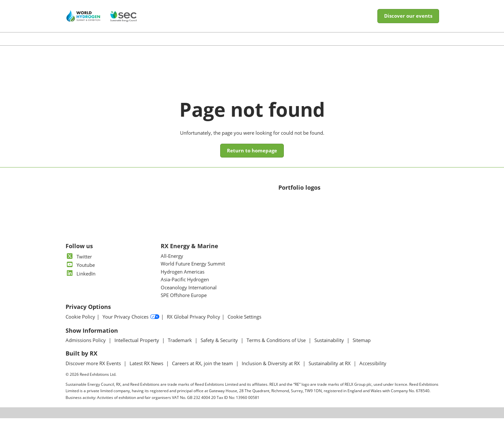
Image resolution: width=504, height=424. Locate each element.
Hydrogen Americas (183, 277)
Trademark (180, 346)
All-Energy (172, 262)
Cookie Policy (80, 323)
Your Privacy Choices (131, 323)
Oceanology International (189, 293)
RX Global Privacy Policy (194, 323)
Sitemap (362, 346)
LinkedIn (81, 279)
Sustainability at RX (330, 369)
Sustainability (330, 346)
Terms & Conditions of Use (277, 346)
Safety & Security (220, 346)
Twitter (79, 262)
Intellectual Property (137, 346)
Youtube (80, 271)
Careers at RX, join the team (203, 369)
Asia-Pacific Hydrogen (185, 285)
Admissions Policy (86, 346)
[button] (408, 22)
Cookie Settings (244, 323)
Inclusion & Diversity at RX (271, 369)
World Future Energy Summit (193, 269)
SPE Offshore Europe (184, 301)
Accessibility (373, 369)
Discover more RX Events (94, 369)
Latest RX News (147, 369)
